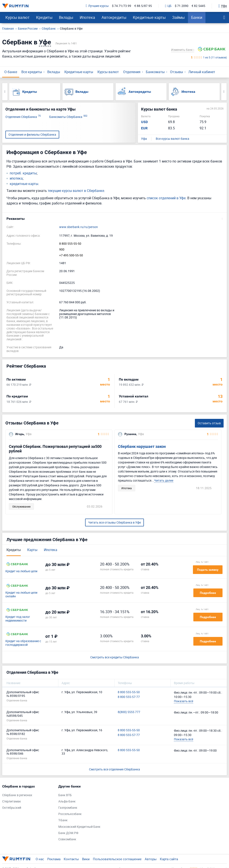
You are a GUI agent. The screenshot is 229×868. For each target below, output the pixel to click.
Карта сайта (169, 859)
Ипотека (87, 17)
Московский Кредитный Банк (79, 827)
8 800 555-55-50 (70, 244)
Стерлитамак (12, 801)
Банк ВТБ (65, 795)
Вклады (66, 17)
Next (224, 92)
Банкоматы (155, 72)
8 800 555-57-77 (129, 697)
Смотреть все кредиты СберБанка (115, 657)
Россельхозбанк (70, 814)
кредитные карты (24, 184)
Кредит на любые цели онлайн (21, 595)
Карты (32, 550)
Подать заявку (208, 570)
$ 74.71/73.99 (122, 6)
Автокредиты (114, 17)
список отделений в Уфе (166, 198)
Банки (197, 17)
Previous (5, 92)
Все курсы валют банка (173, 139)
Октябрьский (12, 808)
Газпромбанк (68, 808)
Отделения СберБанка (23, 117)
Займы (178, 17)
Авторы (151, 859)
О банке (11, 72)
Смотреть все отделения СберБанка (114, 769)
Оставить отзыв (209, 423)
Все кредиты (32, 72)
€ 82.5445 (198, 6)
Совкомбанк (67, 839)
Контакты (71, 859)
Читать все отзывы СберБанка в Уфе (114, 522)
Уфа (144, 139)
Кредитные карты (149, 17)
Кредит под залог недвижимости (18, 619)
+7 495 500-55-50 (71, 255)
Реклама (54, 859)
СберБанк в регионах (17, 795)
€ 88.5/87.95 (143, 6)
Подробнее (208, 593)
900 (62, 250)
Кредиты (44, 17)
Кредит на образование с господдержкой (23, 643)
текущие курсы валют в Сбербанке (76, 191)
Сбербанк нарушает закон (142, 446)
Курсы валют (17, 17)
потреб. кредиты (23, 173)
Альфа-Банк (67, 801)
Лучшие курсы (97, 6)
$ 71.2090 (182, 6)
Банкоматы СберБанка (68, 117)
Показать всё (184, 701)
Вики (86, 859)
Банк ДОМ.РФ (68, 833)
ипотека (16, 178)
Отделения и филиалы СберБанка (32, 134)
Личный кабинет (202, 72)
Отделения (132, 72)
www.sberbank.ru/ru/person (79, 227)
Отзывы (177, 72)
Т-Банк (63, 820)
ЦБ (168, 6)
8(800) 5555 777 (129, 712)
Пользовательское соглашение (117, 859)
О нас (40, 859)
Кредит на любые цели (21, 571)
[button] (114, 219)
